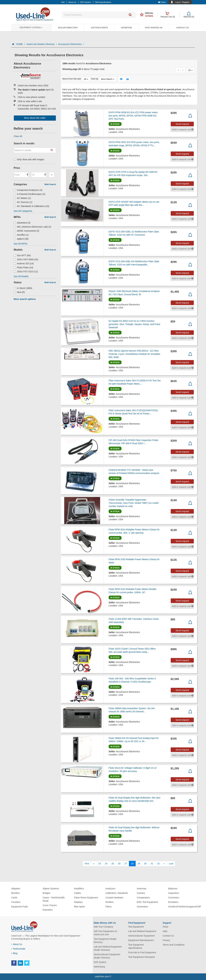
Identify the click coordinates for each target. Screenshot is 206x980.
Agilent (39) (21, 239)
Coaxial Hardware (114, 898)
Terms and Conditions (174, 945)
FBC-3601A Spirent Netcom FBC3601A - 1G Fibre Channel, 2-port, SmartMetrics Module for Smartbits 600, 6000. (134, 354)
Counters (16, 902)
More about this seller (35, 118)
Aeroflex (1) (21, 235)
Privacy (166, 940)
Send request (182, 124)
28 (132, 864)
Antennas (142, 889)
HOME (21, 44)
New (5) (19, 292)
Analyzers (110, 889)
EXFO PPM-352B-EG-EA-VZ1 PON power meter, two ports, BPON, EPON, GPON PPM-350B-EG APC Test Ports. (133, 116)
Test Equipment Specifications (136, 946)
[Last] (171, 864)
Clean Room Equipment (86, 898)
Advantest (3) (22, 223)
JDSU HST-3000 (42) (26, 259)
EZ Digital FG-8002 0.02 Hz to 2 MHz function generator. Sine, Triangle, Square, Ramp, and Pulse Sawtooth (134, 324)
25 (113, 864)
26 (119, 864)
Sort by (95, 79)
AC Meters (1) (22, 198)
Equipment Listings (31, 28)
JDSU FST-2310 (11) (26, 272)
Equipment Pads (20, 907)
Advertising (99, 967)
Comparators (143, 898)
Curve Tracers (50, 905)
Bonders (15, 893)
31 (152, 864)
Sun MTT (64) (22, 255)
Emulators (173, 902)
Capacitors (174, 893)
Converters (174, 898)
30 (145, 864)
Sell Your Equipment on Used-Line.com (106, 933)
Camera (141, 893)
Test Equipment (136, 927)
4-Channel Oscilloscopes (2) (29, 194)
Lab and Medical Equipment (142, 931)
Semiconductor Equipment (141, 936)
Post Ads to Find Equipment (142, 952)
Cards (14, 898)
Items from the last (72, 79)
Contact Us (183, 28)
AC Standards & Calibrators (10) (31, 206)
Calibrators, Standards (117, 893)
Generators (142, 907)
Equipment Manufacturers (141, 940)
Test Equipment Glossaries (142, 957)
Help (165, 931)
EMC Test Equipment (147, 902)
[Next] (164, 864)
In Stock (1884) (23, 288)
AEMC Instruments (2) (26, 231)
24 (106, 864)
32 (158, 864)
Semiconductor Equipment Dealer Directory (107, 956)
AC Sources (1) (23, 202)
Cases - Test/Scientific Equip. (54, 899)
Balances (173, 889)
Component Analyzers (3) (28, 190)
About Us (17, 944)
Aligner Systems (51, 889)
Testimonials (18, 949)
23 (100, 864)
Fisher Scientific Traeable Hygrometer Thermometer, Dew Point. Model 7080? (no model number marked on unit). (134, 503)
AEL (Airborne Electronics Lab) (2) (32, 227)
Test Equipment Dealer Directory (105, 941)
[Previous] (94, 864)
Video (162, 2)
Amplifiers (79, 889)
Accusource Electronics (71, 44)
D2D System (100, 962)
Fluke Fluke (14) (23, 268)
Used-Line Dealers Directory (42, 44)
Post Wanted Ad (154, 28)
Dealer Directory (68, 28)
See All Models (21, 276)
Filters (108, 907)
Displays (78, 902)
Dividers (110, 902)
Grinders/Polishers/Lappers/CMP (185, 907)
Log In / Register (182, 2)
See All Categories (23, 211)
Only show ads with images (29, 159)
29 (139, 864)
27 (126, 864)
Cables (78, 893)
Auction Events (99, 28)
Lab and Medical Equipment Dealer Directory (108, 948)
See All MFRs (21, 244)
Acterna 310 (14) (24, 263)
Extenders (48, 910)
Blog (14, 953)
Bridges (46, 893)
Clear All (18, 136)
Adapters (16, 889)
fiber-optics (80, 907)
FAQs (166, 927)
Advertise (126, 28)
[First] (87, 864)
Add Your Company (104, 927)
